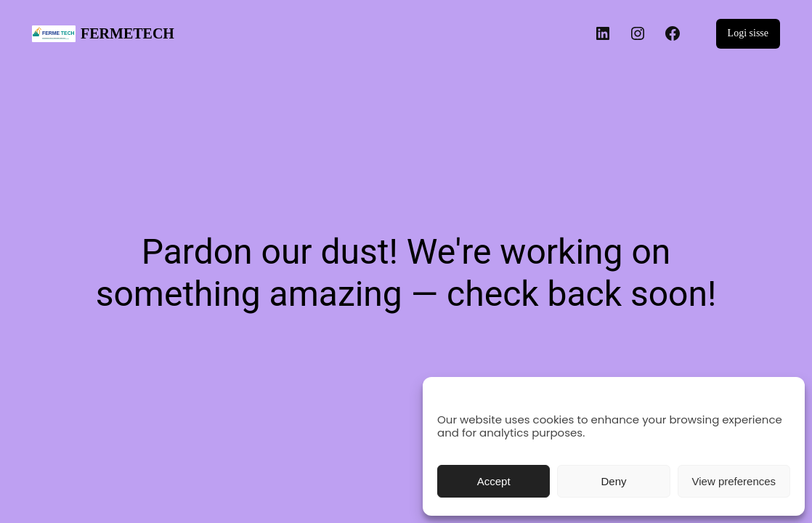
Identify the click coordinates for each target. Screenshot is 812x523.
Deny (613, 481)
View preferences (734, 481)
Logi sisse (748, 33)
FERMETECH (127, 33)
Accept (494, 481)
